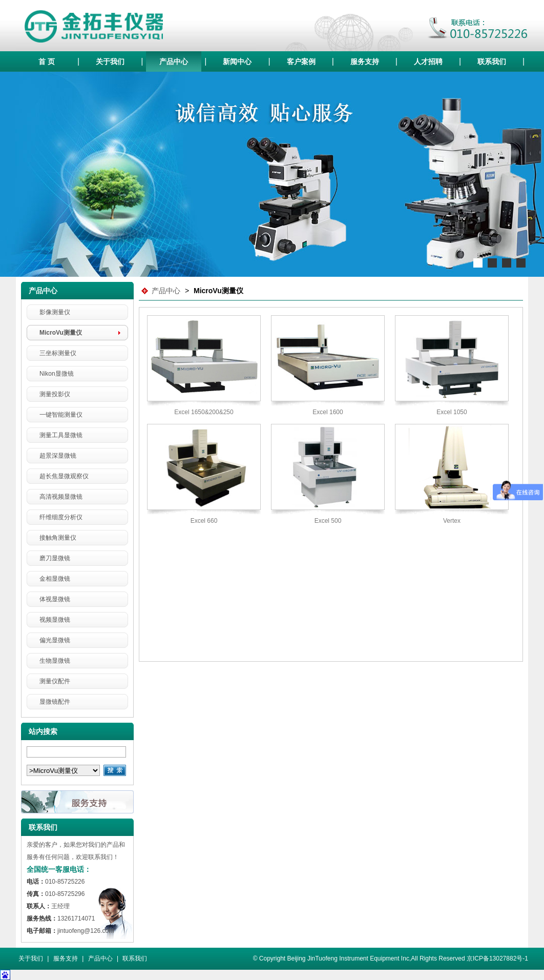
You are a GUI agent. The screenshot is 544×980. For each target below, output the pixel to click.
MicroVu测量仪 (61, 333)
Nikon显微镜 (57, 374)
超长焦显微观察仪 (64, 476)
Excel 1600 (328, 412)
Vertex (452, 521)
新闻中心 (237, 62)
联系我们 (492, 62)
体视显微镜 (55, 599)
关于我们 (110, 62)
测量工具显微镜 (61, 435)
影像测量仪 (55, 312)
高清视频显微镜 (61, 497)
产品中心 (174, 62)
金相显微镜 (55, 579)
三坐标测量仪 (58, 353)
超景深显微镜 (58, 456)
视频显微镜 (55, 620)
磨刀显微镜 (55, 558)
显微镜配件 (55, 702)
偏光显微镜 (55, 640)
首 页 (47, 62)
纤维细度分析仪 (61, 517)
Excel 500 (328, 521)
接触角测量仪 (58, 538)
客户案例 (301, 62)
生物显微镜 (55, 661)
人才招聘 (428, 62)
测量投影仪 (55, 394)
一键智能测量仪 (61, 415)
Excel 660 (204, 521)
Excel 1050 (452, 412)
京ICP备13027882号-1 (497, 958)
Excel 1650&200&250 (204, 412)
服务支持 (365, 62)
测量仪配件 (55, 681)
